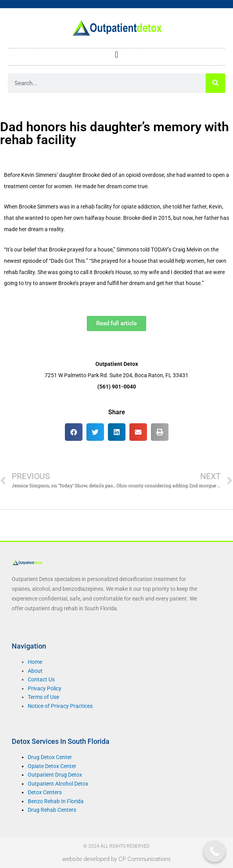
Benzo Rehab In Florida (56, 801)
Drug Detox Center (50, 757)
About (35, 671)
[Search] (215, 83)
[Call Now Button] (214, 851)
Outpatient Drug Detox (55, 775)
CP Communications (145, 859)
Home (35, 662)
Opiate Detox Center (52, 766)
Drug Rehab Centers (52, 810)
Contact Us (41, 679)
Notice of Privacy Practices (60, 706)
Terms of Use (43, 697)
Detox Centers (45, 792)
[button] (116, 55)
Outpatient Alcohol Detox (58, 784)
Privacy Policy (45, 688)
